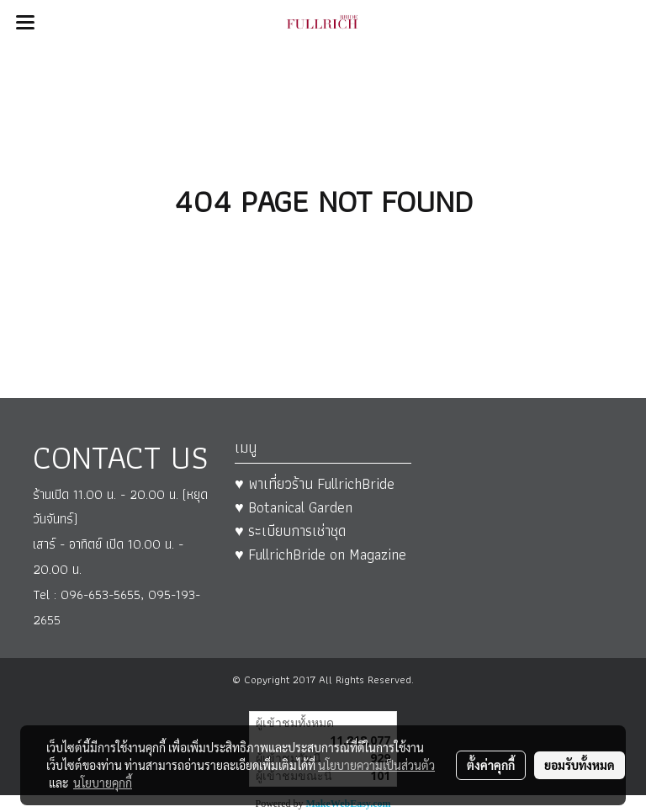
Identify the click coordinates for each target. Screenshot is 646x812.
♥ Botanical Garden (294, 507)
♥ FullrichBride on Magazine (320, 554)
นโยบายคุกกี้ (103, 783)
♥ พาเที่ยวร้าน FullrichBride (315, 483)
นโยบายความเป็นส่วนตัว (376, 765)
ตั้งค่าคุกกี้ (491, 765)
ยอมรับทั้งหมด (580, 765)
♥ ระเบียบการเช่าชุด (290, 531)
